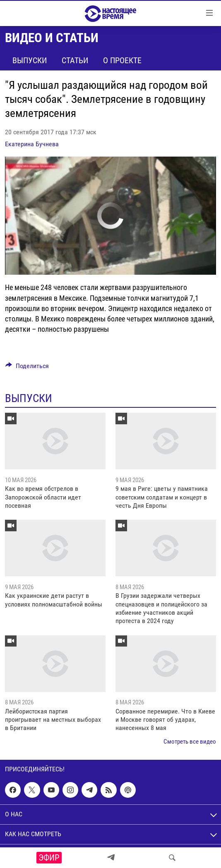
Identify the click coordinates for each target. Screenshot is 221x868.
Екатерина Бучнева (32, 144)
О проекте (122, 60)
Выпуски (30, 60)
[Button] (27, 368)
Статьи (75, 60)
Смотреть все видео (190, 742)
